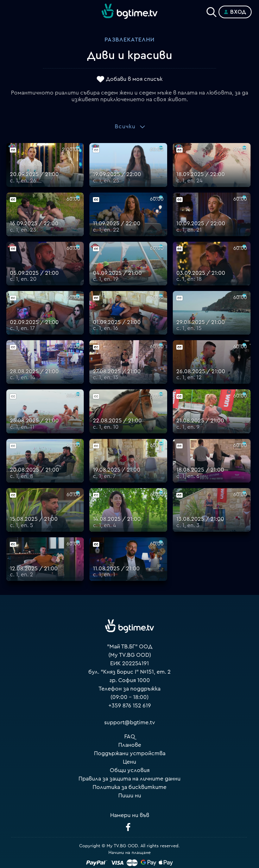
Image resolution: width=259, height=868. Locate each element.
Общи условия (130, 770)
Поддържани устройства (130, 753)
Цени (129, 762)
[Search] (211, 11)
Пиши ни (130, 796)
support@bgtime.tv (130, 723)
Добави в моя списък (134, 79)
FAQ (130, 737)
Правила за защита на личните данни (129, 779)
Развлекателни (129, 40)
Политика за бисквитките (129, 787)
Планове (130, 745)
